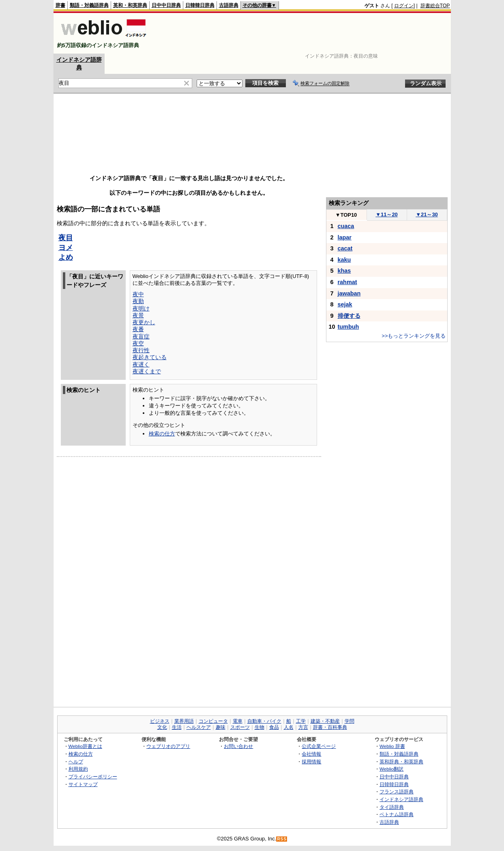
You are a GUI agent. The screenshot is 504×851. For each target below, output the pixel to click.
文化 (162, 727)
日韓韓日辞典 (200, 5)
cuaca (346, 226)
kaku (344, 260)
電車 (238, 721)
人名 (289, 727)
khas (344, 271)
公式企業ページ (319, 746)
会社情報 (311, 754)
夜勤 (138, 301)
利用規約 (78, 769)
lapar (345, 237)
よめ (66, 257)
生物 (260, 727)
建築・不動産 (325, 721)
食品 (274, 727)
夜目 (66, 238)
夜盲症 (141, 336)
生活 (177, 727)
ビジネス (160, 721)
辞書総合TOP (435, 6)
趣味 (221, 727)
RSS (282, 839)
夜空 (138, 343)
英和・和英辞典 (130, 5)
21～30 (427, 214)
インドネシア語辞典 (401, 799)
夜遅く (141, 364)
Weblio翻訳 (391, 769)
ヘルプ (76, 762)
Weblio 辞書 (392, 746)
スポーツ (240, 727)
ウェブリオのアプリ (168, 746)
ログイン (404, 6)
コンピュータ (213, 721)
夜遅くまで (147, 371)
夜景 (138, 315)
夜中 (138, 294)
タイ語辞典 (392, 807)
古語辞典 (229, 5)
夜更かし (144, 322)
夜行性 (141, 350)
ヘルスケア (199, 727)
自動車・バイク (264, 721)
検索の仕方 (162, 434)
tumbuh (349, 327)
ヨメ (66, 248)
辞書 (60, 5)
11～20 (387, 214)
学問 (350, 721)
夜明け (141, 308)
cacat (345, 248)
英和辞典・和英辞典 (401, 762)
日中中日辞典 (166, 5)
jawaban (349, 293)
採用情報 (311, 762)
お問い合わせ (238, 746)
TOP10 (346, 215)
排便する (349, 316)
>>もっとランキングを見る (414, 336)
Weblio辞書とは (85, 746)
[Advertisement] (302, 33)
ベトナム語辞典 (397, 814)
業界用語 (184, 721)
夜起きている (150, 357)
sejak (345, 304)
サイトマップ (83, 784)
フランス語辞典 (397, 792)
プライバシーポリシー (93, 777)
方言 (303, 727)
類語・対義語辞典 (89, 5)
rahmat (347, 282)
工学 (301, 721)
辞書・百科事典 (330, 727)
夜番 (138, 329)
